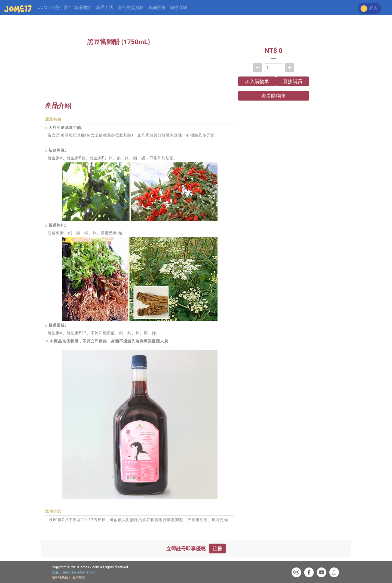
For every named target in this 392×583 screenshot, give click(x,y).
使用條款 (79, 577)
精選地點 (83, 7)
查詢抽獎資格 (131, 7)
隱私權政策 (60, 577)
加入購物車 (257, 81)
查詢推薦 (157, 7)
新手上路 (105, 7)
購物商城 (179, 7)
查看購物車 (274, 96)
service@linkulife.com (79, 572)
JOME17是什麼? (54, 7)
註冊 (218, 549)
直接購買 (293, 81)
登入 (373, 8)
